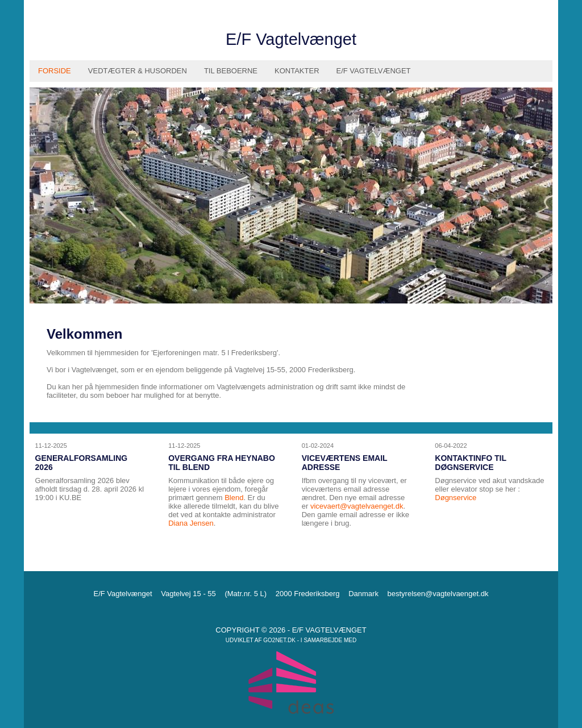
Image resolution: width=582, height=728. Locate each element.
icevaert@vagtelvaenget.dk (358, 506)
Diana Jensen (191, 523)
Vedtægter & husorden (138, 71)
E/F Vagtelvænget (374, 71)
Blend (234, 498)
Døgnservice (456, 498)
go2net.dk (279, 640)
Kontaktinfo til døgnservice (470, 463)
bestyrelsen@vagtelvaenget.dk (438, 594)
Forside (55, 71)
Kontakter (297, 71)
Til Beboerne (231, 71)
